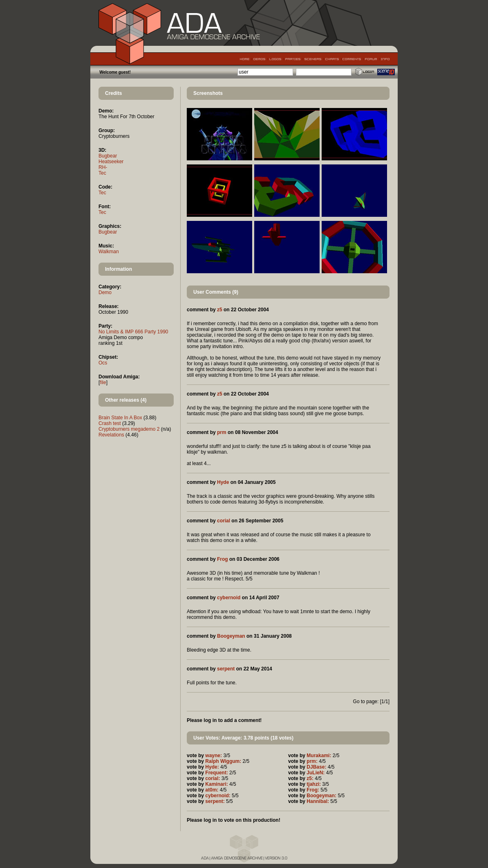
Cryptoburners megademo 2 (129, 429)
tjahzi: (314, 784)
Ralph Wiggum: (223, 761)
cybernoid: (218, 796)
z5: (310, 778)
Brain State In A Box (120, 418)
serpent (226, 669)
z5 (220, 310)
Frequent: (216, 773)
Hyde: (212, 767)
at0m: (212, 790)
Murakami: (319, 756)
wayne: (214, 756)
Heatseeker (111, 162)
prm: (312, 761)
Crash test (110, 423)
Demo (105, 292)
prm (222, 432)
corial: (213, 778)
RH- (103, 167)
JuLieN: (316, 773)
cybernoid (229, 598)
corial (224, 521)
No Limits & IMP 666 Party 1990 (133, 332)
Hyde (223, 482)
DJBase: (316, 767)
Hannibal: (318, 801)
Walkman (109, 252)
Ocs (103, 363)
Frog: (313, 790)
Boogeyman (231, 636)
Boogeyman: (321, 796)
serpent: (215, 801)
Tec (102, 173)
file (103, 382)
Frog (223, 559)
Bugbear (108, 156)
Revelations (111, 435)
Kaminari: (216, 784)
